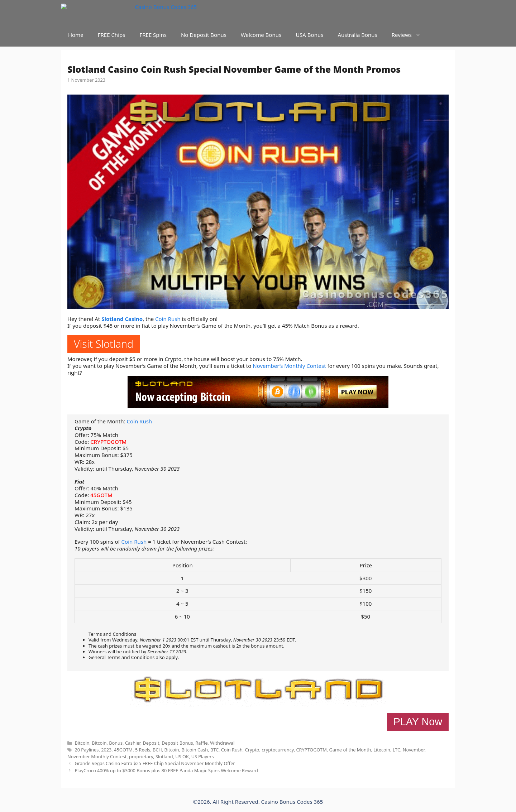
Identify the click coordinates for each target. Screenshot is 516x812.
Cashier (133, 743)
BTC (214, 750)
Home (76, 35)
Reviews (410, 35)
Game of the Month (350, 750)
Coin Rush (168, 319)
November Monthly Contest (97, 756)
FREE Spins (153, 35)
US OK (182, 756)
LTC (396, 750)
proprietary (141, 756)
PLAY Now (418, 722)
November (414, 750)
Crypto (252, 750)
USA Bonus (309, 35)
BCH (157, 750)
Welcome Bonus (261, 35)
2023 (106, 750)
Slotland (164, 756)
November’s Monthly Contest (289, 366)
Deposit (151, 743)
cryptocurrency (278, 750)
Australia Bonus (357, 35)
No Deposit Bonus (204, 35)
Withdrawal (222, 743)
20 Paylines (87, 750)
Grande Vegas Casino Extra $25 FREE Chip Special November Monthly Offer (155, 763)
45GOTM (101, 495)
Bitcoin (82, 743)
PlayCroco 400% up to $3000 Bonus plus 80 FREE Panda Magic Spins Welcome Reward (166, 770)
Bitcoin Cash (195, 750)
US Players (203, 756)
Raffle (201, 743)
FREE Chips (112, 35)
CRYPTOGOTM (108, 442)
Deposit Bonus (177, 743)
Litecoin (382, 750)
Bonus (116, 743)
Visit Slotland (104, 344)
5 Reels (143, 750)
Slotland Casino (122, 319)
